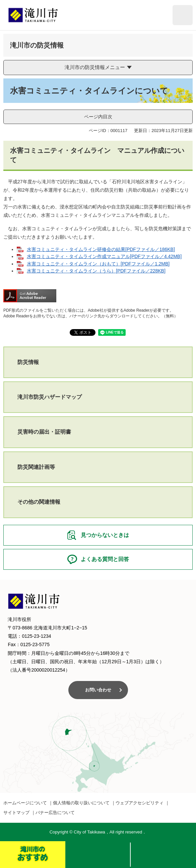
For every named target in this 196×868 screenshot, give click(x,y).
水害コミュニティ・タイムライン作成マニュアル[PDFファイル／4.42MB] (104, 256)
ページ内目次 (98, 117)
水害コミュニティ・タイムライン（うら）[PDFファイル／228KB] (96, 271)
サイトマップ (16, 813)
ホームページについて (25, 803)
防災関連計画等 (36, 467)
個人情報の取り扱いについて (81, 803)
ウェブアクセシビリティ (140, 803)
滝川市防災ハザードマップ (50, 397)
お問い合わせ (98, 690)
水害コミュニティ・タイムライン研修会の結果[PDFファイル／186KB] (101, 249)
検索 (98, 855)
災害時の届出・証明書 (44, 432)
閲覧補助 (183, 15)
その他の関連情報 (39, 502)
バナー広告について (55, 813)
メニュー (163, 855)
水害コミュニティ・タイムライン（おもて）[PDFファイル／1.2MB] (98, 264)
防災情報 (28, 362)
